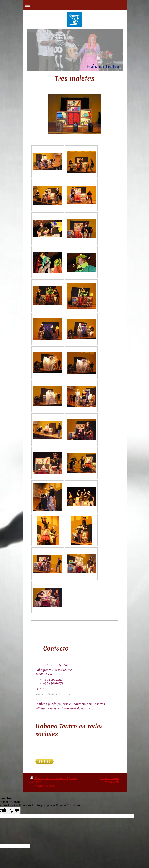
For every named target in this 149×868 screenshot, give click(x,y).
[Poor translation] (14, 810)
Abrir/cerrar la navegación (75, 5)
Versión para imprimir (49, 778)
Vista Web (112, 782)
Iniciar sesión (109, 778)
